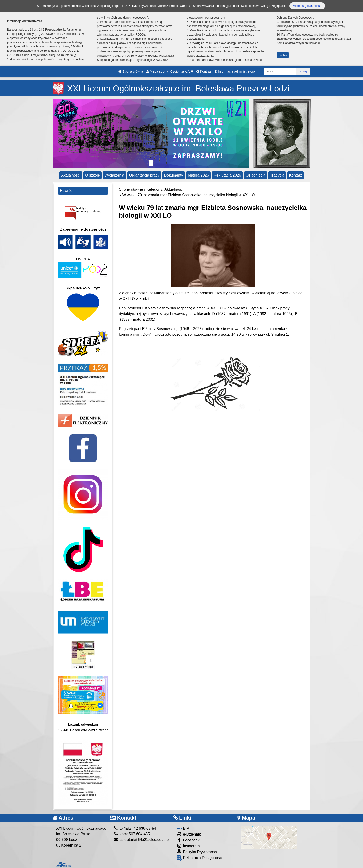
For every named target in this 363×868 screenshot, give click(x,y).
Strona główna (131, 71)
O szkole (92, 175)
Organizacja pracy (144, 175)
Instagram (188, 846)
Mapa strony (157, 71)
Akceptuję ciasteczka (307, 6)
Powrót (66, 191)
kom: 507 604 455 (132, 834)
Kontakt (295, 175)
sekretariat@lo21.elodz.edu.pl (141, 840)
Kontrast (204, 71)
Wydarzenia (114, 175)
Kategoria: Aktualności (165, 189)
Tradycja (277, 175)
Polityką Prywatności (142, 6)
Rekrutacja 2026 (227, 175)
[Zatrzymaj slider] (151, 163)
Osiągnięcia (256, 175)
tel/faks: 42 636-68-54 (135, 828)
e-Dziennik (189, 834)
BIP (183, 828)
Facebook (188, 840)
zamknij (283, 55)
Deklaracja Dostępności (200, 858)
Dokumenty (174, 175)
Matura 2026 (198, 175)
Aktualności (71, 175)
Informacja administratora (235, 71)
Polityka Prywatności (197, 852)
